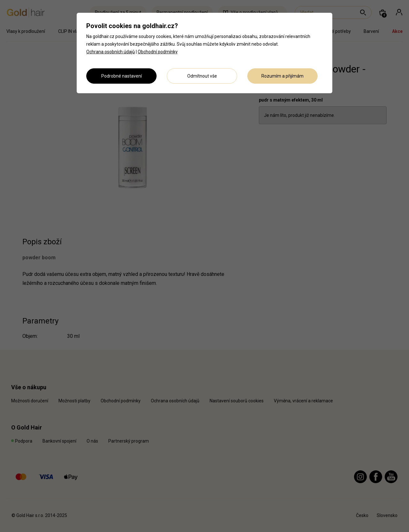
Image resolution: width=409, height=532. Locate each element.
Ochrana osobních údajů (111, 52)
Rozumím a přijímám (282, 76)
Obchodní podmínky (158, 52)
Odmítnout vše (202, 76)
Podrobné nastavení (122, 76)
